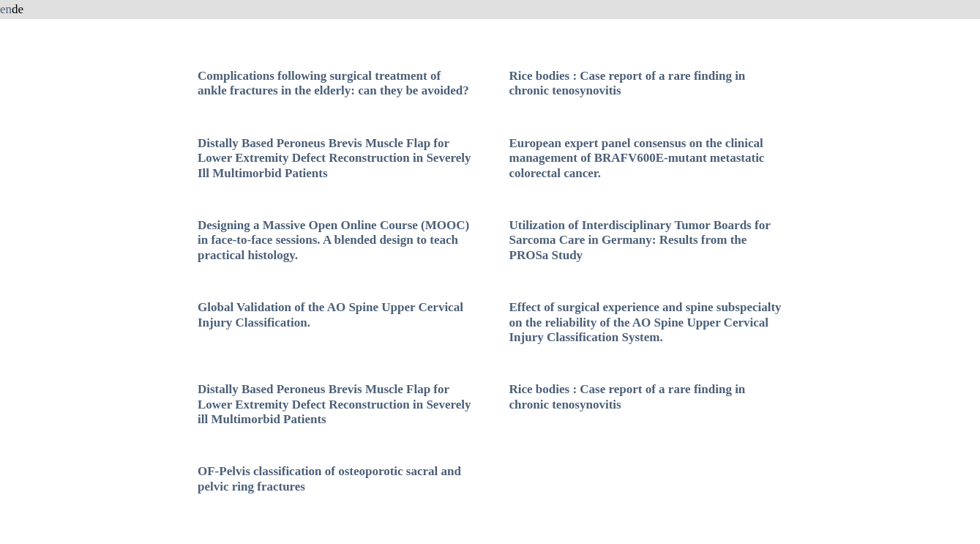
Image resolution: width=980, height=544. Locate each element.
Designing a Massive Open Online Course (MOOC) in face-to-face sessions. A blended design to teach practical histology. (333, 240)
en (6, 9)
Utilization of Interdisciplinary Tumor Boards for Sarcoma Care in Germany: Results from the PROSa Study (639, 240)
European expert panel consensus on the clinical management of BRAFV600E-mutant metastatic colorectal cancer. (636, 158)
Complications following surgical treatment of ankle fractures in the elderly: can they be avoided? (333, 83)
